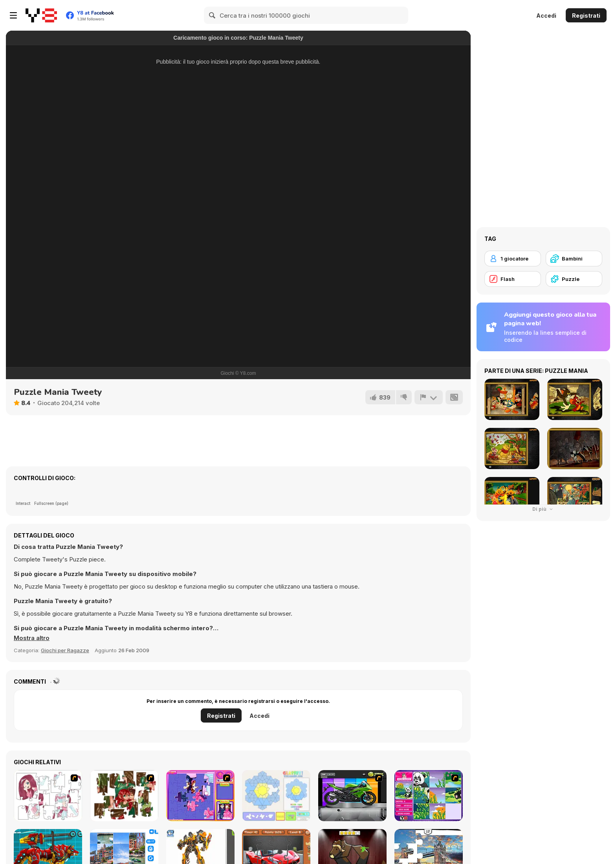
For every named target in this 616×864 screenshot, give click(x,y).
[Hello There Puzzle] (48, 796)
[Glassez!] (276, 796)
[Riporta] (429, 397)
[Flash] (513, 279)
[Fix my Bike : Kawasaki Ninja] (352, 796)
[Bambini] (574, 259)
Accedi (546, 16)
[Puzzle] (574, 279)
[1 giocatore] (513, 259)
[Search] (213, 15)
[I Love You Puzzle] (124, 796)
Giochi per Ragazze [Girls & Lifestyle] (65, 650)
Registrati (586, 16)
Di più (543, 509)
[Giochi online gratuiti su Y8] (41, 15)
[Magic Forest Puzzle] (429, 796)
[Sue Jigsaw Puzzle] (200, 796)
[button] (32, 638)
